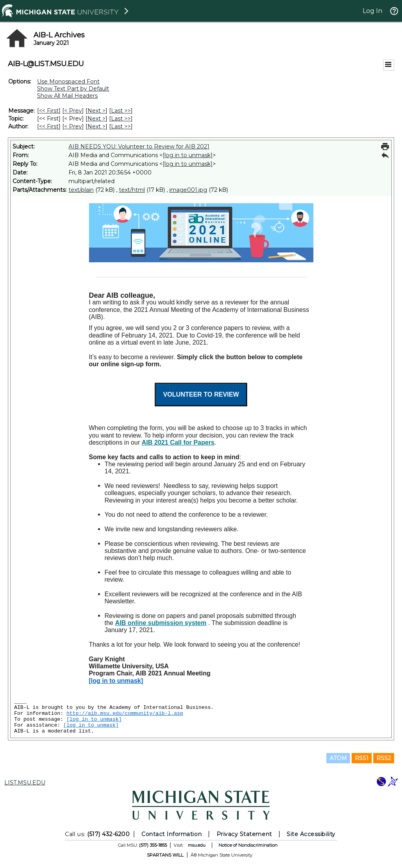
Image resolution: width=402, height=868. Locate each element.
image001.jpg (188, 190)
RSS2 (384, 758)
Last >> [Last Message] (121, 111)
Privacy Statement (244, 834)
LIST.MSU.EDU (25, 783)
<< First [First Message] (49, 111)
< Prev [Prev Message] (73, 111)
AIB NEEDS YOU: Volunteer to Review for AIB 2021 (139, 147)
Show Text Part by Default (73, 89)
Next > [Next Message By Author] (96, 126)
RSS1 (362, 758)
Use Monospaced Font (68, 82)
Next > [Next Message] (96, 111)
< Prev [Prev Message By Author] (73, 126)
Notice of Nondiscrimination (248, 845)
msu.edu (197, 845)
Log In (372, 11)
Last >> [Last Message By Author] (121, 126)
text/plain (81, 190)
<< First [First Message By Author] (49, 126)
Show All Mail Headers (67, 96)
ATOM (338, 758)
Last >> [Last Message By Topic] (121, 119)
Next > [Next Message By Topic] (96, 119)
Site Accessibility (311, 834)
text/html (132, 190)
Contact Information (171, 834)
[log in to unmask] (188, 155)
